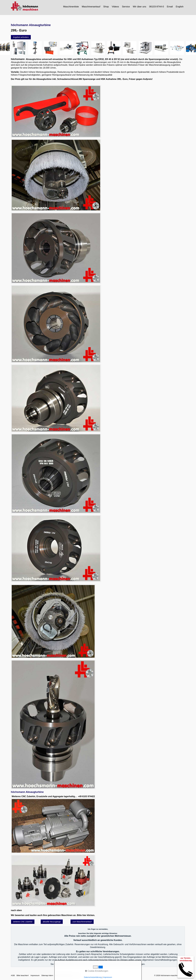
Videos (115, 7)
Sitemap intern (47, 975)
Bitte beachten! (23, 975)
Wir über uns (140, 7)
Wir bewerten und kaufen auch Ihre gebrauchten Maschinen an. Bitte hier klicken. (53, 915)
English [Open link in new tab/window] (180, 7)
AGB (13, 975)
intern (77, 975)
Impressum (35, 975)
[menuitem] (71, 7)
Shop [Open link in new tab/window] (106, 7)
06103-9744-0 (157, 7)
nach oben (16, 910)
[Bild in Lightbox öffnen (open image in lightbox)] (56, 111)
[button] (21, 37)
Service (126, 7)
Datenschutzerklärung (64, 975)
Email (170, 7)
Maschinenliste (71, 7)
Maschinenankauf (91, 7)
